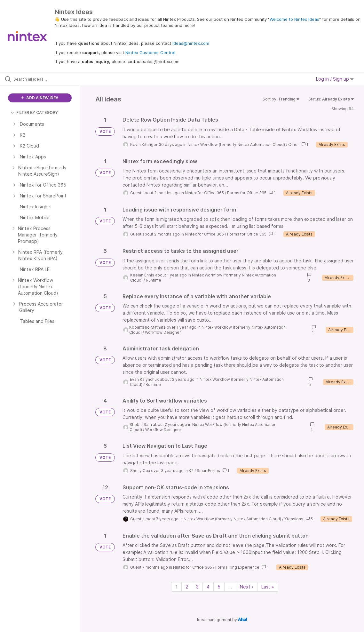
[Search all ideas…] (44, 79)
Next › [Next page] (247, 587)
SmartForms (208, 471)
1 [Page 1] (176, 587)
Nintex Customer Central (150, 52)
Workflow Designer (163, 332)
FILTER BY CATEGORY (34, 112)
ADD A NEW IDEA (40, 98)
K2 (191, 471)
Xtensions (294, 519)
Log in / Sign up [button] (335, 79)
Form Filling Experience (237, 567)
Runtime (154, 280)
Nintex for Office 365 (204, 193)
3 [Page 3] (197, 587)
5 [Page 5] (219, 587)
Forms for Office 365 (247, 193)
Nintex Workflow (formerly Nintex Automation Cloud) (236, 144)
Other (294, 144)
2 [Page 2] (187, 587)
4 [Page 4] (208, 587)
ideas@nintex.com (191, 43)
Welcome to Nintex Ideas (294, 19)
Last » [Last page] (268, 587)
